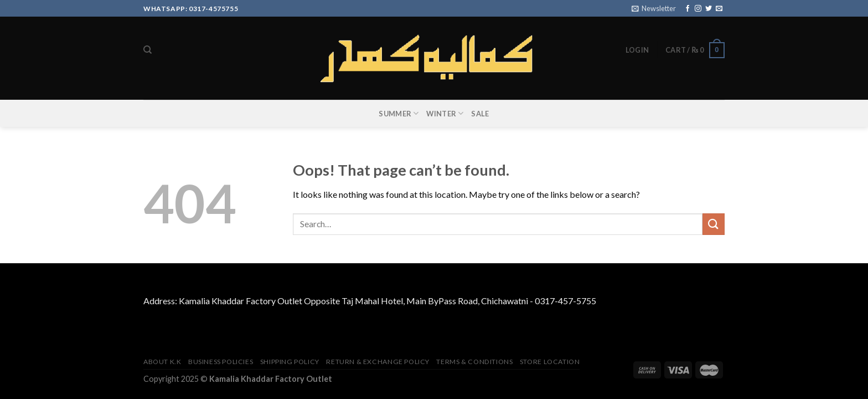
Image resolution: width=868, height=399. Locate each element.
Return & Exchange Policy (378, 362)
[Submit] (714, 224)
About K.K (162, 362)
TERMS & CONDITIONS (474, 362)
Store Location (550, 362)
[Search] (148, 50)
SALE (480, 114)
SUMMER (399, 113)
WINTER (445, 113)
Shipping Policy (290, 362)
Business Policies (221, 362)
